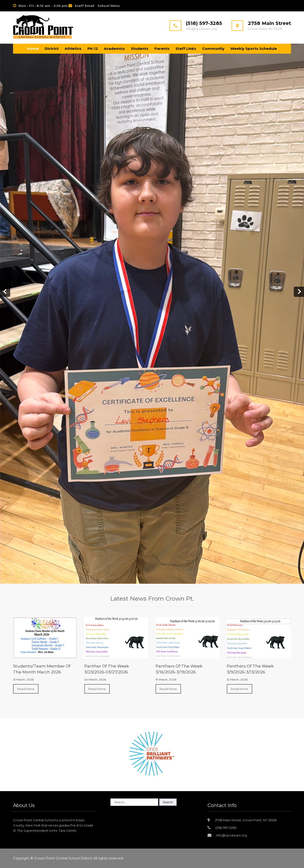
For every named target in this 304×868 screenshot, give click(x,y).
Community (213, 49)
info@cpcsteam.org (232, 835)
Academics (114, 49)
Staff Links (186, 49)
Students (140, 49)
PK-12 (93, 49)
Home (33, 49)
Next (299, 292)
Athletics (73, 49)
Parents (162, 49)
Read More (26, 689)
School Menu (109, 6)
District (52, 49)
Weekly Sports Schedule (254, 49)
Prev (5, 292)
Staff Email (84, 6)
